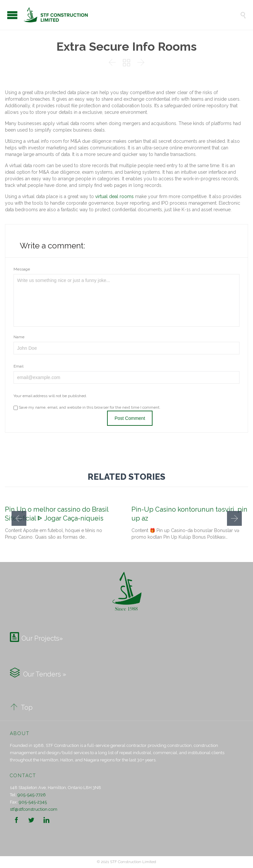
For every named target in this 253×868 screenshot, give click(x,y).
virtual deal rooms (114, 196)
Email (18, 366)
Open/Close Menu (12, 15)
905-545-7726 (32, 795)
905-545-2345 (33, 802)
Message (22, 269)
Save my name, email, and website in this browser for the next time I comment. (87, 407)
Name (19, 337)
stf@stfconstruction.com (34, 809)
